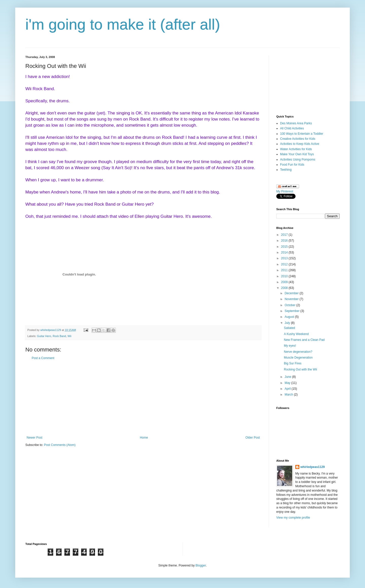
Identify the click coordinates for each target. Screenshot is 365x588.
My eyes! (290, 346)
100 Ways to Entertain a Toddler (302, 134)
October (290, 305)
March (289, 395)
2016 (285, 241)
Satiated (289, 328)
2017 (285, 235)
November (292, 299)
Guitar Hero (44, 336)
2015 (285, 247)
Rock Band (59, 336)
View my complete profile (293, 518)
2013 (285, 258)
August (290, 317)
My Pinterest (285, 191)
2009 (285, 282)
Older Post (253, 438)
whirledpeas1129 (51, 330)
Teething (286, 170)
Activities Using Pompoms (298, 160)
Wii (69, 336)
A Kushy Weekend (296, 334)
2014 (285, 252)
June (288, 377)
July (288, 323)
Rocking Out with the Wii (300, 369)
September (293, 311)
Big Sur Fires (293, 363)
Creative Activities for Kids (298, 139)
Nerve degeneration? (298, 352)
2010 (285, 276)
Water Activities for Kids (296, 149)
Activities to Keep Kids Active (300, 144)
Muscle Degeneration (298, 358)
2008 (285, 288)
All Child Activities (292, 128)
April (288, 389)
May (288, 383)
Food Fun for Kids (292, 165)
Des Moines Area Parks (296, 123)
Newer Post (34, 438)
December (292, 293)
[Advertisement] (143, 398)
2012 (285, 264)
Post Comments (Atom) (60, 445)
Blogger (201, 565)
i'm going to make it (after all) (123, 24)
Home (144, 438)
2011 (285, 270)
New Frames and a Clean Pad (304, 340)
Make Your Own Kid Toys (297, 154)
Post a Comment (43, 358)
